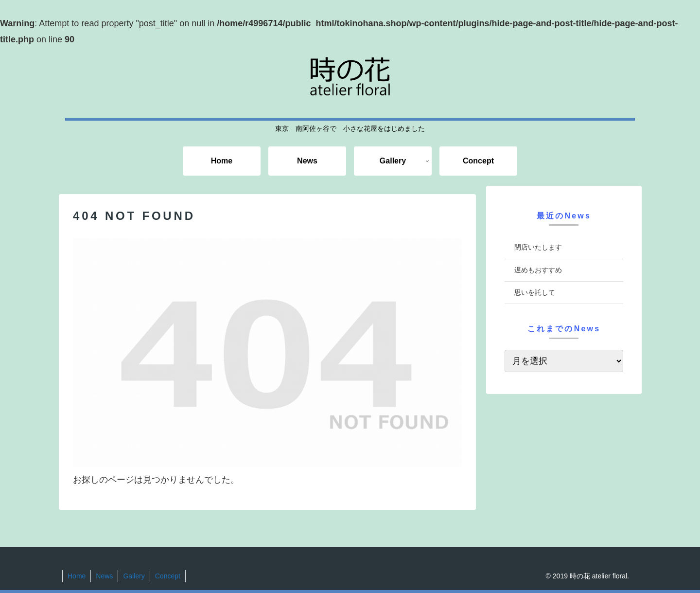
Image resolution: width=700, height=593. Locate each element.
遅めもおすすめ (538, 270)
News (104, 576)
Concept (168, 576)
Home (77, 576)
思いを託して (535, 292)
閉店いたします (538, 247)
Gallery (134, 576)
